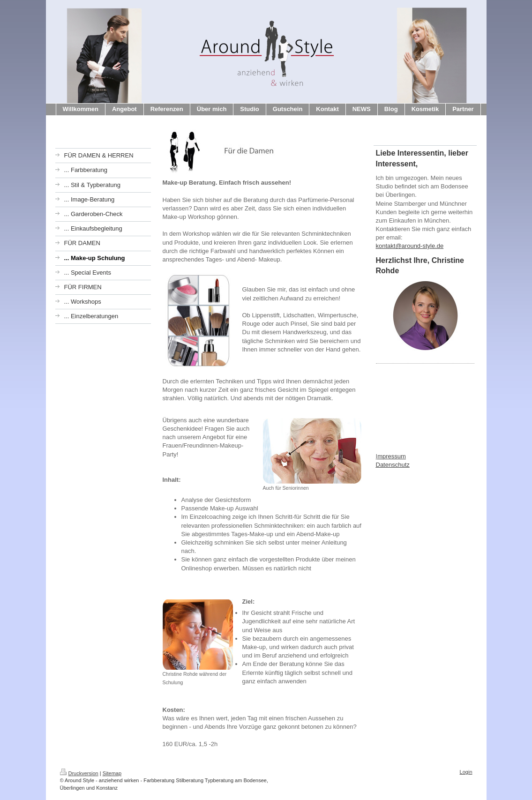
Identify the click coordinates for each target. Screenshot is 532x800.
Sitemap (112, 773)
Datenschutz (393, 465)
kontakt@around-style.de (410, 246)
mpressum (392, 456)
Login (466, 772)
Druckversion (79, 773)
